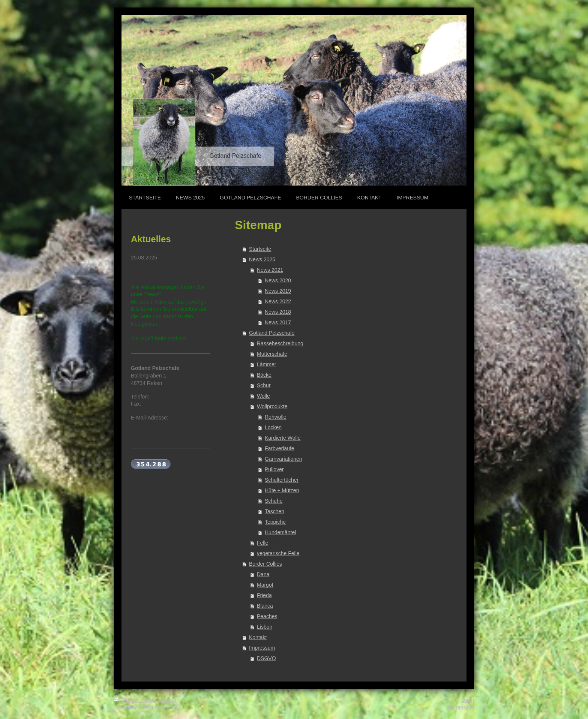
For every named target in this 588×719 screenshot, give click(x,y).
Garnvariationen (283, 459)
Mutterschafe (272, 354)
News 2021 (270, 270)
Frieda (264, 595)
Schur (264, 385)
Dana (263, 574)
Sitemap (167, 700)
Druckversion (134, 700)
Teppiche (275, 522)
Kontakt (258, 637)
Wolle (263, 396)
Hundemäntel (280, 532)
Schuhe (274, 501)
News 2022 (278, 301)
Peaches (267, 616)
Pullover (274, 469)
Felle (262, 543)
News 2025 (262, 259)
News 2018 (278, 312)
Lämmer (266, 364)
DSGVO (266, 658)
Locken (273, 427)
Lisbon (265, 627)
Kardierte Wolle (283, 438)
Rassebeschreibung (280, 343)
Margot (265, 585)
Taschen (274, 511)
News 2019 (278, 291)
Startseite (260, 249)
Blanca (265, 606)
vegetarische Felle (278, 553)
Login (468, 700)
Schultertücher (282, 480)
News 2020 (278, 280)
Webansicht (460, 707)
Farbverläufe (280, 448)
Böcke (264, 375)
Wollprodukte (272, 406)
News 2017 (278, 322)
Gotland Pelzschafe (272, 333)
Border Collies (265, 564)
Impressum (262, 648)
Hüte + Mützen (282, 490)
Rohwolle (276, 417)
